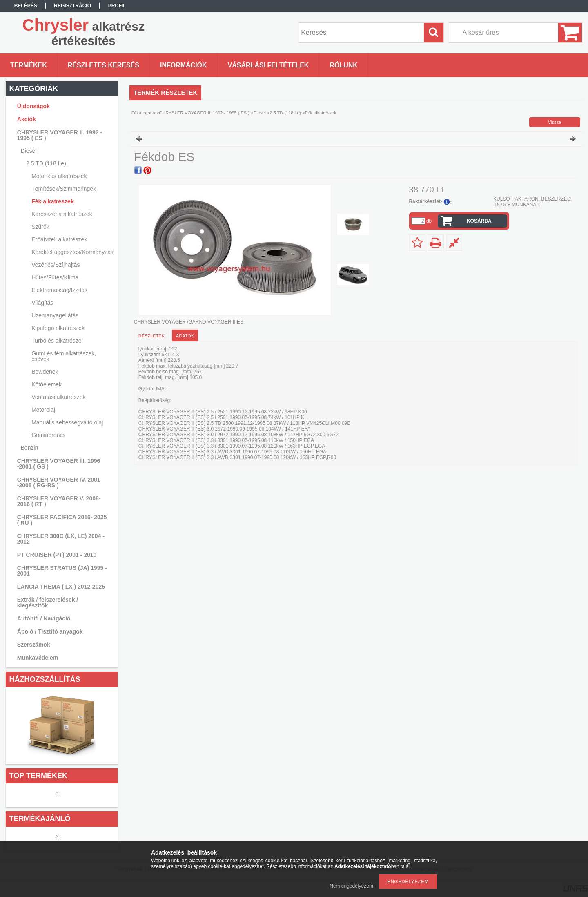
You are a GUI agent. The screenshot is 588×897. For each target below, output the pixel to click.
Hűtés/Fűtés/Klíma (55, 277)
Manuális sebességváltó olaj (67, 422)
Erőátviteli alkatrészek (59, 239)
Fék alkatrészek (53, 201)
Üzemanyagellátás (55, 315)
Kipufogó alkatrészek (58, 328)
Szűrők (40, 227)
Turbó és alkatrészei (57, 341)
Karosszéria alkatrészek (62, 214)
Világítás (42, 303)
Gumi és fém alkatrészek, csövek (64, 356)
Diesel (259, 113)
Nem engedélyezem (351, 886)
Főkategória (143, 113)
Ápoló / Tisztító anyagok (50, 631)
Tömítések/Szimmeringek (64, 189)
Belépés (26, 6)
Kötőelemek (47, 384)
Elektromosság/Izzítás (59, 290)
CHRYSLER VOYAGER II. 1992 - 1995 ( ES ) (204, 113)
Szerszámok (34, 645)
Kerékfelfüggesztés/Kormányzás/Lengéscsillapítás (72, 252)
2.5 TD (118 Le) (285, 113)
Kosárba (479, 221)
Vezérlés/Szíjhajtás (56, 265)
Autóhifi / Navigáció (44, 618)
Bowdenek (45, 372)
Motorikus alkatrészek (59, 176)
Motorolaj (43, 410)
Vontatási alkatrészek (58, 397)
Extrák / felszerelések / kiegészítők (48, 602)
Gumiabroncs (48, 435)
